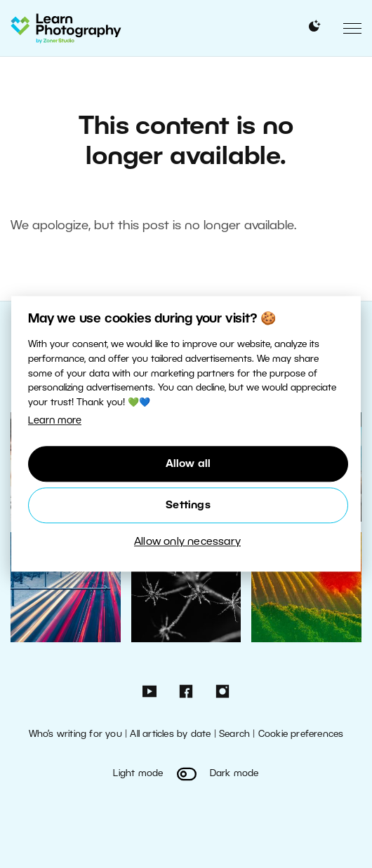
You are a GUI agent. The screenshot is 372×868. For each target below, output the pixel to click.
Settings (188, 506)
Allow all (188, 464)
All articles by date (170, 734)
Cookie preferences (301, 734)
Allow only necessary (187, 542)
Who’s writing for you (75, 734)
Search (234, 734)
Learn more (55, 421)
